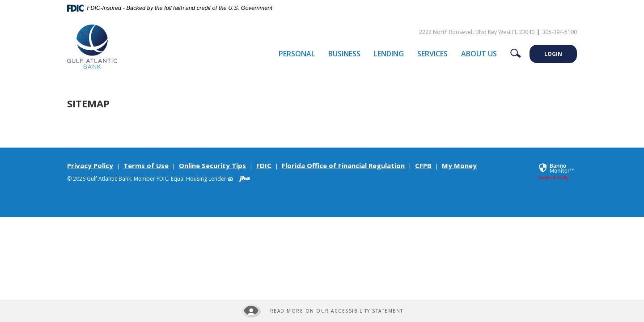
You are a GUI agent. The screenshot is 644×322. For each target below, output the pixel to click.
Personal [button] (297, 54)
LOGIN (553, 54)
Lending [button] (389, 54)
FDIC (264, 165)
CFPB (423, 165)
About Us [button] (479, 54)
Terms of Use (146, 165)
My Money (459, 165)
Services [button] (432, 54)
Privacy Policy (90, 165)
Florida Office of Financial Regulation (343, 165)
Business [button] (344, 54)
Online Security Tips (212, 165)
